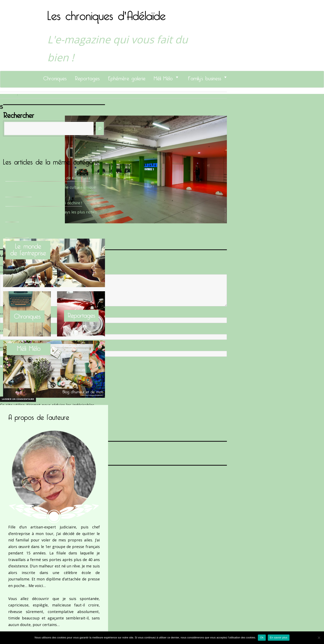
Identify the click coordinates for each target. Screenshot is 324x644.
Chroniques (55, 77)
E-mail (4, 331)
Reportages (87, 77)
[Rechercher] (100, 128)
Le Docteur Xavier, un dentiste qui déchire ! (44, 203)
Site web (5, 348)
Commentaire (8, 272)
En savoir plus (279, 637)
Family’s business (204, 77)
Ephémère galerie (127, 77)
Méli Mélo (163, 77)
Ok (262, 637)
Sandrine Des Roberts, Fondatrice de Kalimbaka (48, 178)
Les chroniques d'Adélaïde (107, 13)
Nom (3, 314)
